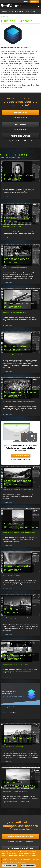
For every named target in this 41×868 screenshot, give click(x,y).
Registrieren (34, 2)
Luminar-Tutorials (7, 197)
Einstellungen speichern (28, 866)
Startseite (5, 17)
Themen (4, 11)
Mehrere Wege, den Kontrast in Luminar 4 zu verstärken (18, 490)
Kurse (11, 11)
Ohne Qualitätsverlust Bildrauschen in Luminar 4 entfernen (19, 401)
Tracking (5, 859)
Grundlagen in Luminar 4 (9, 707)
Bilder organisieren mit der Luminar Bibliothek (15, 664)
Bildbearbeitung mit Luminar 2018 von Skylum (15, 791)
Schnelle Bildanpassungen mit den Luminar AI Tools (17, 618)
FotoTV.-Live (19, 11)
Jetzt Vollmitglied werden (20, 456)
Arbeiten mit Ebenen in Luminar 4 (12, 575)
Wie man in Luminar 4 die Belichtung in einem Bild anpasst (19, 532)
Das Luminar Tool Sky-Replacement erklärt (14, 312)
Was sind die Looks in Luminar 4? (12, 227)
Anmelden (26, 2)
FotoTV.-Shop (30, 11)
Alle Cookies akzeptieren (10, 866)
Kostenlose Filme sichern (20, 848)
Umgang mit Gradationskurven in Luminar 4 (15, 268)
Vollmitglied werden (20, 136)
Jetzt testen (20, 124)
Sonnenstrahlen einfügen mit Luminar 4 (14, 355)
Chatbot (5, 862)
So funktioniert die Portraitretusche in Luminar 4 (16, 184)
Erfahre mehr (20, 113)
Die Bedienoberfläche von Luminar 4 (13, 747)
